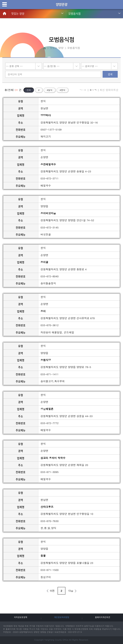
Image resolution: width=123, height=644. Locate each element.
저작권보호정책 (21, 617)
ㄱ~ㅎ (83, 90)
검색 (110, 74)
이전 (50, 591)
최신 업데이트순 (109, 90)
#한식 (62, 90)
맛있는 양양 (18, 13)
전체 (29, 90)
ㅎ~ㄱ (93, 90)
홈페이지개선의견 (103, 617)
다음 (73, 591)
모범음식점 (75, 13)
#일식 (50, 90)
